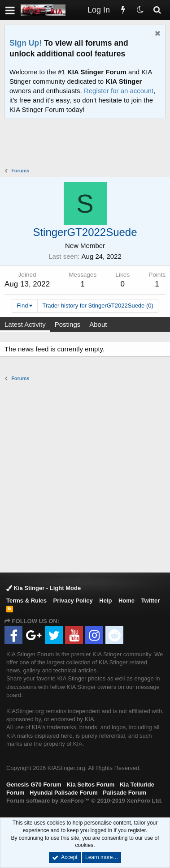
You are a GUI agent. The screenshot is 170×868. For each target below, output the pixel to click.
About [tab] (98, 324)
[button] (10, 10)
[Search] (157, 10)
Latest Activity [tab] (25, 324)
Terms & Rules (26, 601)
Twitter (151, 601)
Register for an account (119, 91)
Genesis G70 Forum (34, 785)
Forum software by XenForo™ (84, 801)
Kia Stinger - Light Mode (44, 588)
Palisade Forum (124, 793)
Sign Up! (26, 43)
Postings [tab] (68, 324)
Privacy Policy (73, 601)
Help (105, 601)
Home (126, 601)
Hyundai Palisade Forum (64, 793)
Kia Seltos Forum (90, 785)
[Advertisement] (87, 144)
